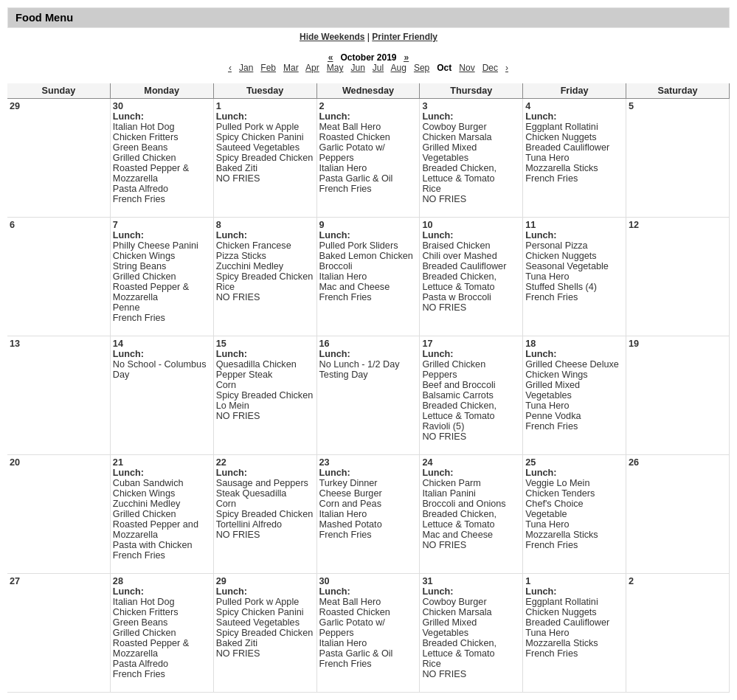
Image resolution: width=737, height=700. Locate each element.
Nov (467, 68)
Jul (378, 68)
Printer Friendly (405, 37)
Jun (357, 68)
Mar (291, 68)
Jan (246, 68)
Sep (422, 68)
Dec (490, 68)
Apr (312, 68)
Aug (399, 68)
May (335, 68)
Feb (268, 68)
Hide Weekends (332, 37)
